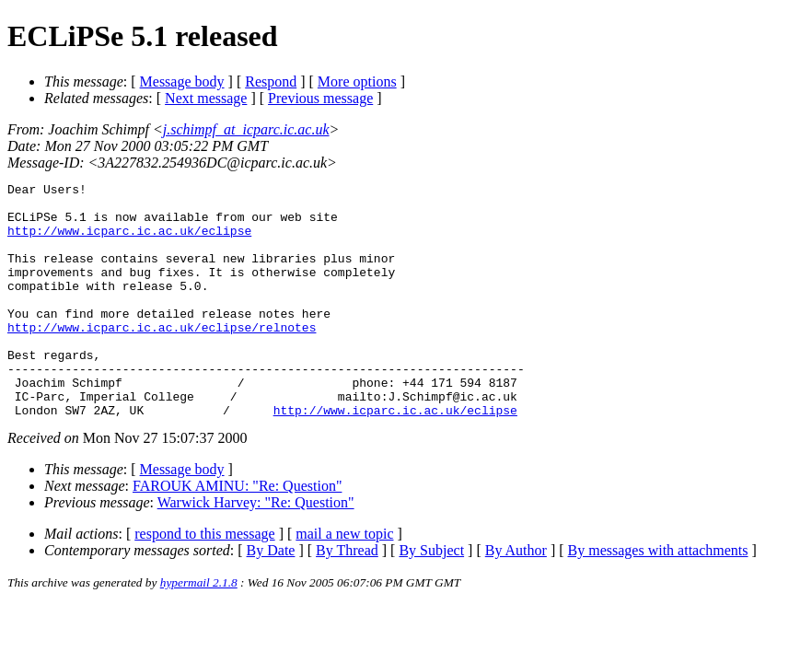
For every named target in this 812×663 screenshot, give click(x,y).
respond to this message (204, 581)
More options (357, 81)
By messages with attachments (658, 597)
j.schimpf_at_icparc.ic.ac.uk (246, 129)
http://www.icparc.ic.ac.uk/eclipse (129, 241)
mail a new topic (344, 581)
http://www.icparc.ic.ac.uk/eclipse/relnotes (162, 357)
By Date (271, 597)
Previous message (320, 98)
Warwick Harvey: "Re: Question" (256, 549)
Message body (182, 81)
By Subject (431, 597)
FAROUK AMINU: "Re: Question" (237, 533)
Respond (271, 81)
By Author (516, 597)
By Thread (347, 597)
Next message (206, 98)
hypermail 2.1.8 (199, 629)
